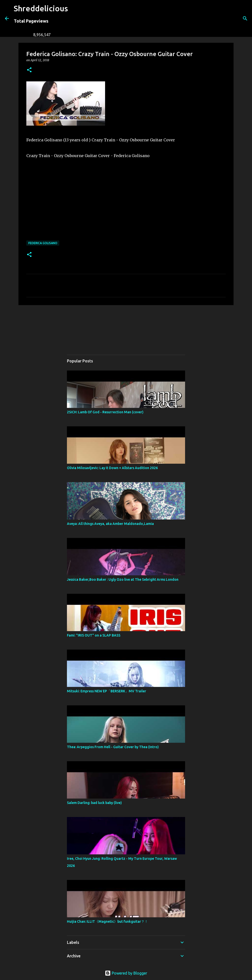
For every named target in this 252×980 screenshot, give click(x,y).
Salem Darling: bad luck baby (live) (94, 803)
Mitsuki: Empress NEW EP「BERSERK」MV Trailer (107, 691)
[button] (29, 70)
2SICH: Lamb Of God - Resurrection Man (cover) (105, 412)
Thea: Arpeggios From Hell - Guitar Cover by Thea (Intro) (113, 747)
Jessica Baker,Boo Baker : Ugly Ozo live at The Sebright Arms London (123, 579)
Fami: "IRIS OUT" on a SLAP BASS (94, 635)
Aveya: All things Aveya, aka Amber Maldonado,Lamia (110, 524)
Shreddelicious (41, 8)
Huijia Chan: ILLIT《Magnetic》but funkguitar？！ (107, 921)
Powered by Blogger (126, 973)
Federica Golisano (43, 243)
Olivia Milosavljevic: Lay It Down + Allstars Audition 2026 (112, 468)
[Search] (75, 18)
